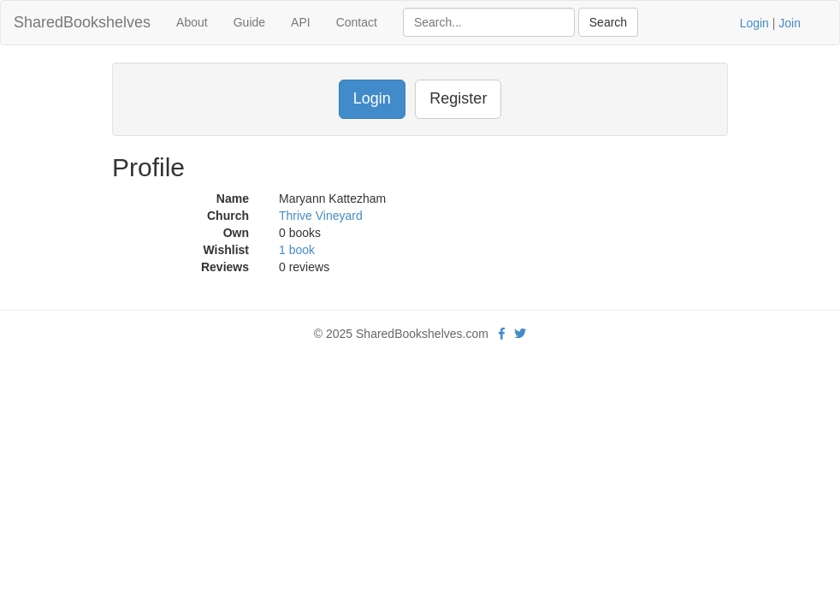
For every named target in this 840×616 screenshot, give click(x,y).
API (301, 22)
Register (458, 98)
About (192, 22)
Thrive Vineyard (321, 216)
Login (754, 23)
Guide (249, 22)
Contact (357, 22)
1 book (297, 250)
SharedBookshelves (82, 22)
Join (790, 23)
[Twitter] (520, 334)
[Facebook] (502, 334)
